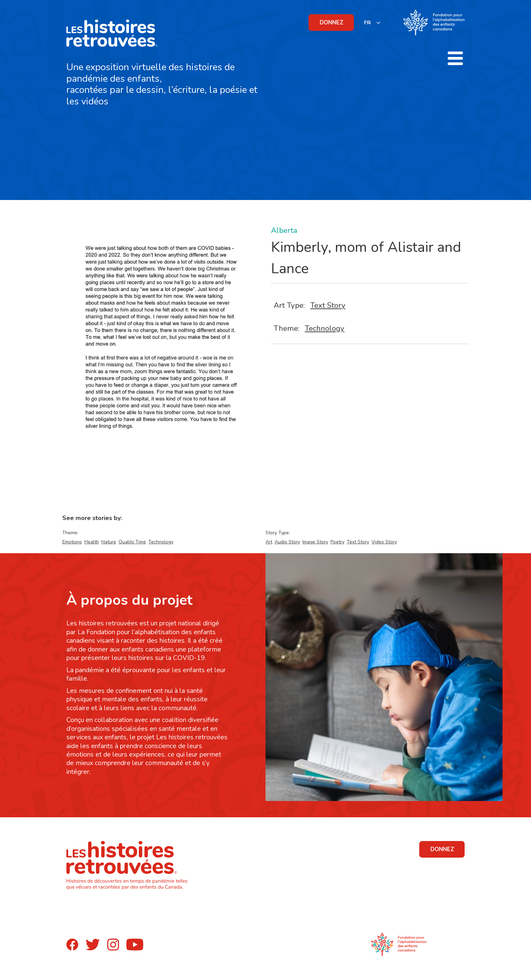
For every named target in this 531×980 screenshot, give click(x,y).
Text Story (328, 305)
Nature (109, 542)
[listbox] (373, 23)
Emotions (72, 542)
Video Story (384, 542)
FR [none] (367, 23)
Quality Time (132, 542)
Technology (325, 328)
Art (269, 542)
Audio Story (287, 542)
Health (92, 542)
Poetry (337, 542)
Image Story (315, 542)
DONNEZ (332, 23)
